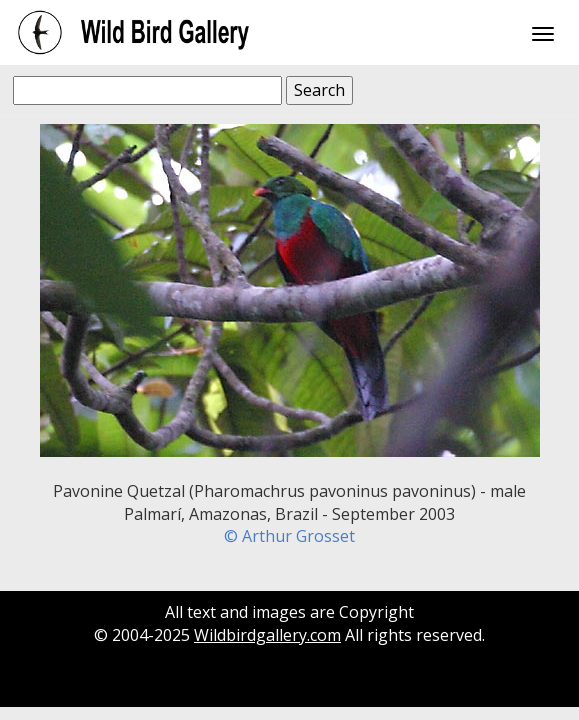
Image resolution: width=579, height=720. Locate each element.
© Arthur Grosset (289, 536)
